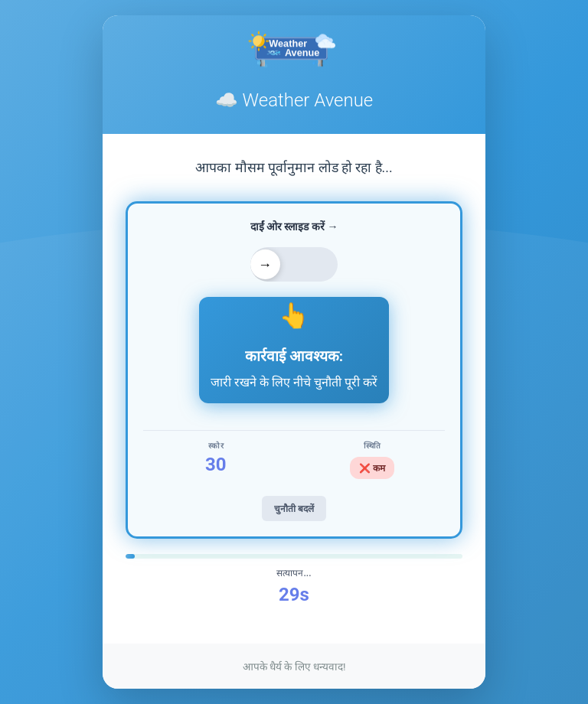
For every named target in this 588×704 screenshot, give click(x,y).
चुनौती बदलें (294, 509)
